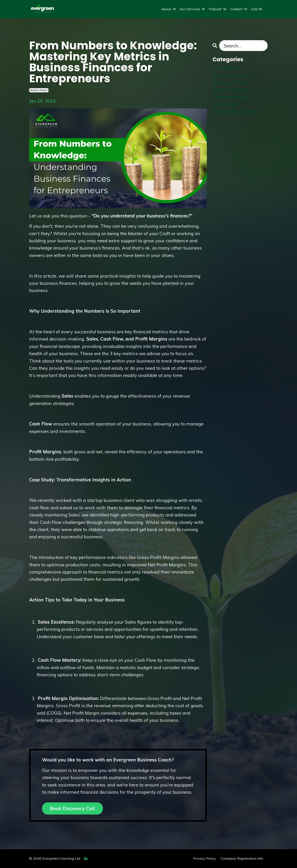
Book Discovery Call (72, 808)
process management (235, 111)
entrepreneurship (231, 97)
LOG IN (257, 9)
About (169, 9)
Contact (239, 9)
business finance (39, 90)
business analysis (231, 75)
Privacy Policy (205, 858)
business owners (231, 89)
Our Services (192, 9)
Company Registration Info (242, 858)
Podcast (218, 9)
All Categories (227, 68)
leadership (224, 104)
